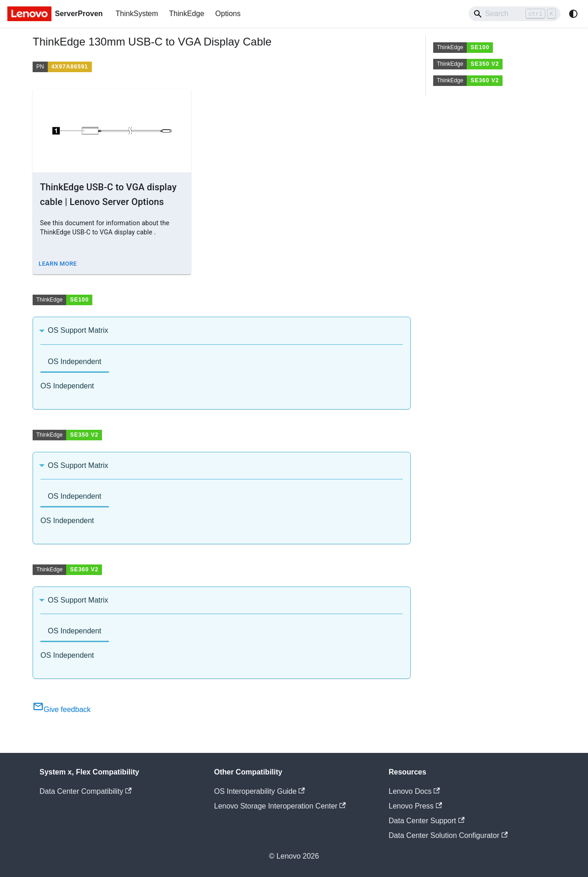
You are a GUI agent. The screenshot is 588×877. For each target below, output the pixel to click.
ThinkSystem (137, 14)
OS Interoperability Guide (260, 791)
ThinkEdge (187, 14)
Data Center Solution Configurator (448, 835)
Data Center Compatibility (86, 791)
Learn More (58, 264)
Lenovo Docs (414, 791)
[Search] (514, 14)
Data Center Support (427, 821)
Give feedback (62, 709)
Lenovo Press (415, 806)
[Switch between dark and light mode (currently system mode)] (573, 14)
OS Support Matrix (78, 330)
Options (228, 14)
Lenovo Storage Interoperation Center (280, 806)
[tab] (75, 362)
